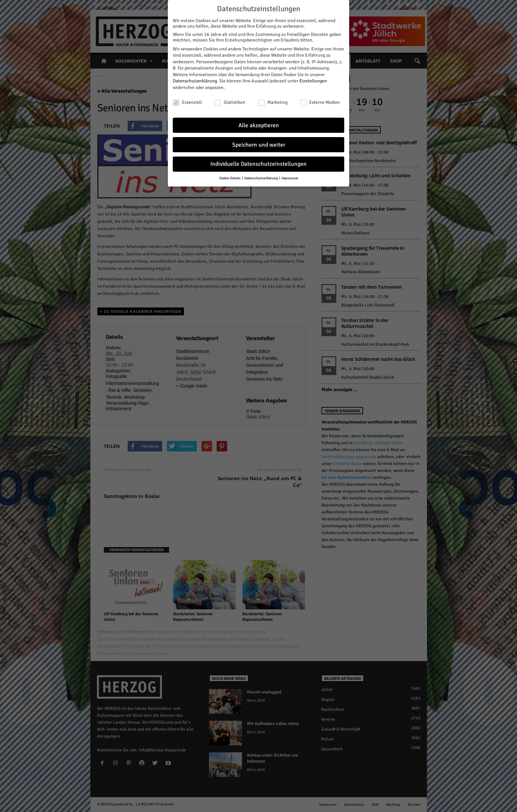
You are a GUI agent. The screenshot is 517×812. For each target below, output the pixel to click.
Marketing (273, 101)
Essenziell (187, 101)
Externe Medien (320, 101)
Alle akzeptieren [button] (259, 124)
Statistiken (230, 101)
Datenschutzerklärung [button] (261, 177)
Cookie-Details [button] (230, 177)
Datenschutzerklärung (195, 80)
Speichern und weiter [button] (259, 144)
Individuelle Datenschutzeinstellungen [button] (258, 163)
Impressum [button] (290, 177)
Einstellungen (313, 80)
